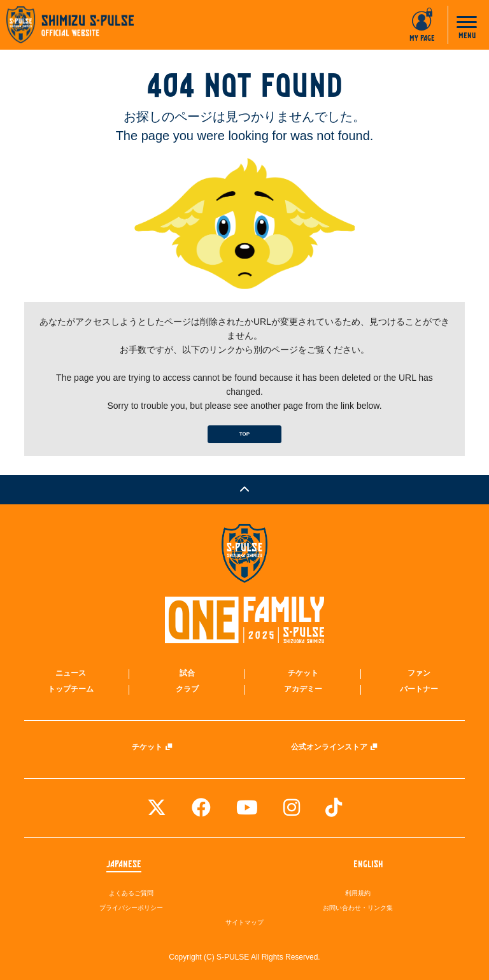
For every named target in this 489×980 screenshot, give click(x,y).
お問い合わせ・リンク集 (358, 908)
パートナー (419, 689)
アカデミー (303, 689)
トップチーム (71, 689)
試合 (187, 673)
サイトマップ (244, 922)
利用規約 (358, 893)
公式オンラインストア (329, 747)
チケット (303, 673)
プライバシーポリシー (131, 908)
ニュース (71, 673)
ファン (419, 673)
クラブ (187, 689)
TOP (244, 434)
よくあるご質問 (131, 893)
